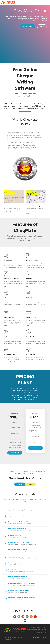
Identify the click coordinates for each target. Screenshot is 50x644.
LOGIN (42, 26)
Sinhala (30, 484)
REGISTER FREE (28, 26)
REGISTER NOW (15, 453)
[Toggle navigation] (48, 2)
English (20, 484)
